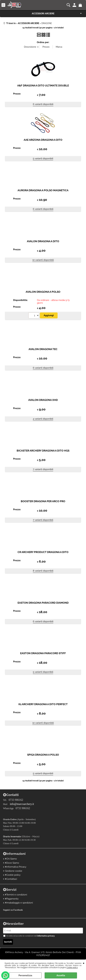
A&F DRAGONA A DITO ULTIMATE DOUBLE (43, 85)
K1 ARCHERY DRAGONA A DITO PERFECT (43, 704)
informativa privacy (46, 936)
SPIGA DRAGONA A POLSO (43, 755)
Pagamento (12, 899)
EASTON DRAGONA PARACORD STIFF (43, 653)
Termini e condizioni (16, 895)
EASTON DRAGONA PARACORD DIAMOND (43, 603)
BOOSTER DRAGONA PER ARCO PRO (43, 501)
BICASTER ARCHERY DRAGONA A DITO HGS (43, 451)
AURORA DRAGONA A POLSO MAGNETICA (43, 190)
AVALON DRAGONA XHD (43, 400)
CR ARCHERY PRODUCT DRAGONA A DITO (43, 552)
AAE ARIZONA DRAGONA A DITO (43, 140)
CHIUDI (84, 963)
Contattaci (11, 879)
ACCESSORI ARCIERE (43, 14)
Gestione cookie (14, 871)
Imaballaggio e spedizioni (19, 903)
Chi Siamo (11, 859)
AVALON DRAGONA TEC (43, 349)
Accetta (61, 975)
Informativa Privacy (16, 867)
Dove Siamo (12, 863)
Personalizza (25, 975)
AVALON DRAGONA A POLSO (43, 292)
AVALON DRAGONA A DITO (43, 241)
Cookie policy (72, 968)
